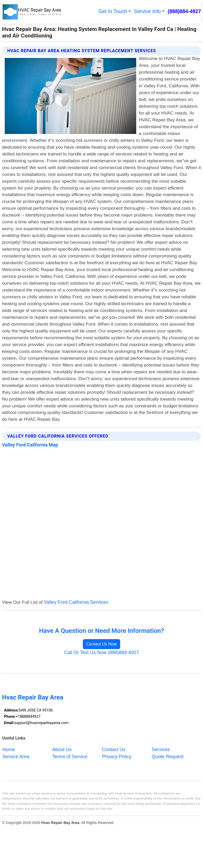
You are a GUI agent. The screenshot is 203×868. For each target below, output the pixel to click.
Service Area (16, 757)
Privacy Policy (117, 757)
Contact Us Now (101, 644)
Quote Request (168, 757)
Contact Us (114, 750)
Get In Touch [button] (113, 11)
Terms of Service (70, 757)
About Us (62, 750)
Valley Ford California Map (30, 445)
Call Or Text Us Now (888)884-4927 (102, 653)
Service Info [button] (148, 11)
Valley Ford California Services (76, 602)
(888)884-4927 (184, 11)
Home (9, 750)
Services (161, 750)
